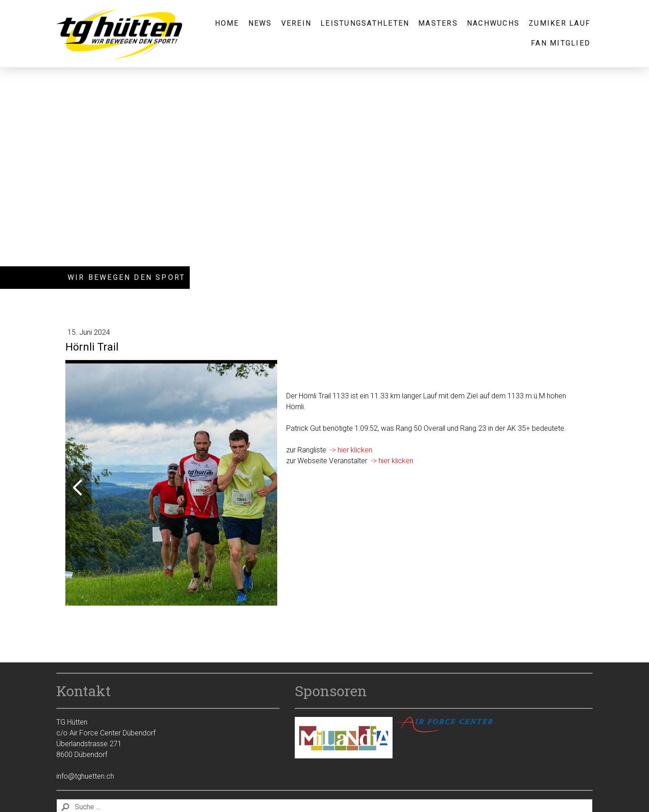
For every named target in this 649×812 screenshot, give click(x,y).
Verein (296, 23)
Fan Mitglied (561, 43)
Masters (438, 23)
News (260, 23)
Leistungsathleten (365, 23)
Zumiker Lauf (560, 23)
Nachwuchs (493, 23)
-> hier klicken (351, 450)
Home (227, 23)
